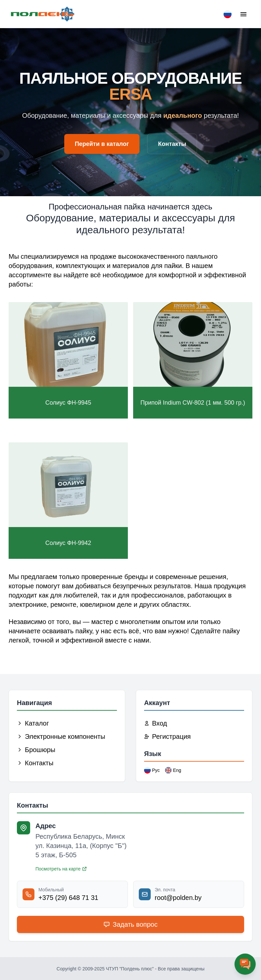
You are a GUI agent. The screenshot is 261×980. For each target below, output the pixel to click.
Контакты (172, 144)
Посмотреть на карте (61, 869)
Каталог (33, 723)
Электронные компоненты (61, 736)
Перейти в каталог (102, 144)
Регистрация (167, 736)
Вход (156, 723)
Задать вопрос (130, 924)
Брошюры (36, 750)
